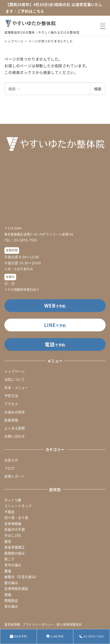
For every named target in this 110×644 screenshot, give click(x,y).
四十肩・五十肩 (16, 518)
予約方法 (11, 396)
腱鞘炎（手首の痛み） (21, 577)
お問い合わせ (15, 436)
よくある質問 (15, 428)
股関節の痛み (15, 553)
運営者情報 (12, 624)
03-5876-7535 (92, 636)
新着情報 (11, 420)
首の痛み (11, 606)
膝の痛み (11, 583)
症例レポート (15, 476)
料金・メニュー (16, 388)
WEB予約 (18, 636)
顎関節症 (11, 601)
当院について (15, 379)
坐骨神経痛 (13, 524)
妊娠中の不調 (15, 529)
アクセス (11, 404)
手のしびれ (13, 535)
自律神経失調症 (16, 589)
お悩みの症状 (15, 412)
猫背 (8, 541)
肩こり (9, 559)
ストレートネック (18, 506)
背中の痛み (13, 565)
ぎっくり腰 (13, 500)
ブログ (9, 468)
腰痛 (8, 571)
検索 (98, 89)
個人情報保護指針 (69, 624)
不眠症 (9, 512)
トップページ (15, 371)
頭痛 (8, 595)
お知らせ (11, 460)
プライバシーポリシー (39, 624)
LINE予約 (55, 636)
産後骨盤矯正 (15, 547)
